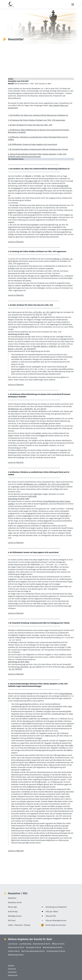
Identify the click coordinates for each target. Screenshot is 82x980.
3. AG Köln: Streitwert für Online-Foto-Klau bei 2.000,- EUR (30, 125)
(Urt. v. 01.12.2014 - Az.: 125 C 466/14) (43, 312)
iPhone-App (13, 907)
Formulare (12, 969)
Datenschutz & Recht (16, 947)
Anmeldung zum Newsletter (56, 907)
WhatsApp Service (15, 916)
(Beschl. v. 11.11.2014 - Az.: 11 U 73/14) (39, 176)
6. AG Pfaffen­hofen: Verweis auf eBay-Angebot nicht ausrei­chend (33, 144)
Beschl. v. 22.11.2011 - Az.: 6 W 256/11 (22, 349)
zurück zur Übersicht (16, 242)
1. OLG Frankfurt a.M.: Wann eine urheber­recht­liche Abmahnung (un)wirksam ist (38, 115)
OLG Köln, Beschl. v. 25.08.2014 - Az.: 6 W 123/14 (51, 346)
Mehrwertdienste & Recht (53, 947)
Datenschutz (13, 975)
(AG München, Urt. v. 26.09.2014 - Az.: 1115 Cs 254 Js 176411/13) (46, 484)
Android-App (13, 911)
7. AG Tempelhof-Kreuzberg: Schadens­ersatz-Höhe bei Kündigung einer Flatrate (38, 149)
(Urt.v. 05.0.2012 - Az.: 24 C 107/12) (29, 667)
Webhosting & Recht (16, 955)
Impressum (12, 972)
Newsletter (12, 898)
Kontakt (11, 966)
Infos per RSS (51, 916)
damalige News (63, 186)
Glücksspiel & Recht (34, 947)
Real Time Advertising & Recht (33, 951)
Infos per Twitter (52, 911)
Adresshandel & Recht (42, 944)
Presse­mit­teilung (66, 694)
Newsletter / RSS (18, 893)
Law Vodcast (13, 944)
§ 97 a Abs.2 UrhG (31, 181)
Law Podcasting (25, 944)
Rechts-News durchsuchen (56, 925)
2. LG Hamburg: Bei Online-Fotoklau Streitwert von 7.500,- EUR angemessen (37, 120)
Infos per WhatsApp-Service (56, 921)
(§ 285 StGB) (32, 496)
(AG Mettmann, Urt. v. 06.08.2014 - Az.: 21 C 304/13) (27, 409)
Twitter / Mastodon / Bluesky (19, 925)
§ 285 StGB (27, 516)
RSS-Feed (12, 920)
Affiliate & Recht (58, 944)
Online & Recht (14, 951)
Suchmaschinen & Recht (56, 951)
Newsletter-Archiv (15, 902)
